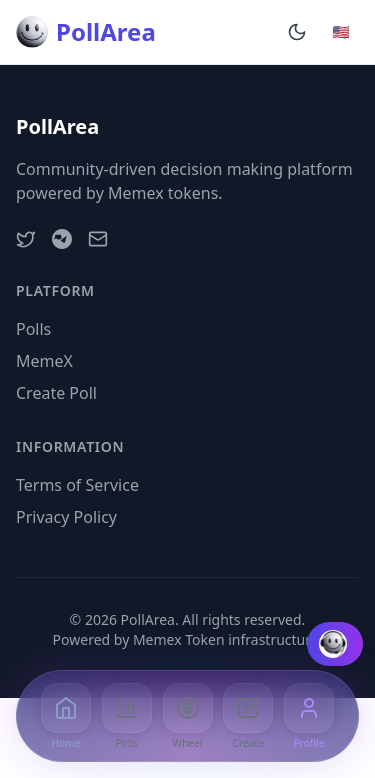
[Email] (98, 239)
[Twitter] (26, 239)
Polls (33, 329)
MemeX (44, 361)
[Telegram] (62, 239)
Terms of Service (77, 485)
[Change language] (341, 32)
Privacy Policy (66, 517)
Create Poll (56, 393)
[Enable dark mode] (297, 32)
